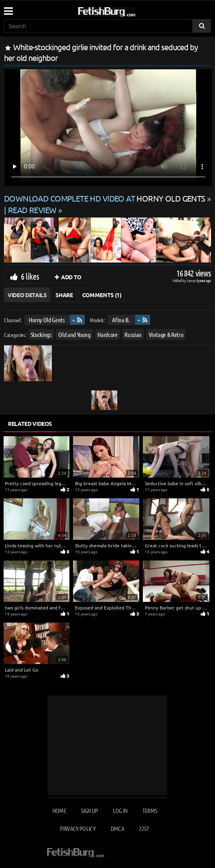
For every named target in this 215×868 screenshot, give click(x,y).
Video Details (27, 295)
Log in (120, 810)
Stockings (41, 334)
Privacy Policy (78, 828)
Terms (150, 810)
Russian (133, 334)
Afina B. (121, 320)
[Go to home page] (122, 10)
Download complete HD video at (106, 198)
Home (59, 810)
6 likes (30, 276)
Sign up (89, 810)
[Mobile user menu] (8, 8)
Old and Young (74, 334)
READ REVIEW (32, 210)
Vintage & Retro (166, 334)
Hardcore (107, 334)
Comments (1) (102, 295)
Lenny (192, 280)
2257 (144, 828)
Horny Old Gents (47, 320)
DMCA (117, 828)
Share (64, 295)
